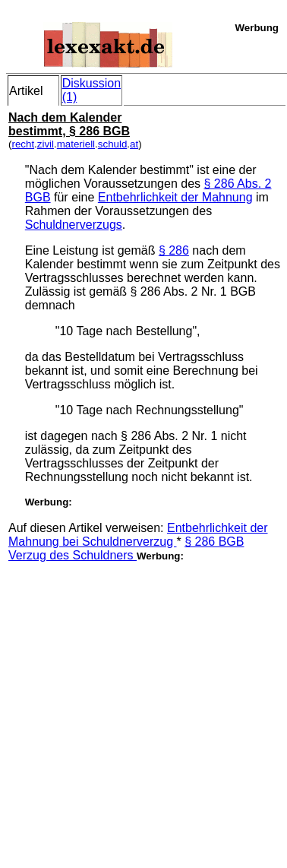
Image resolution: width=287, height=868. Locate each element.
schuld (113, 144)
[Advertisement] (142, 705)
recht (23, 144)
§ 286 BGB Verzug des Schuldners (126, 548)
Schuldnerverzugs (74, 225)
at (134, 144)
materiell (76, 144)
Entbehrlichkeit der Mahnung (175, 197)
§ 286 (174, 250)
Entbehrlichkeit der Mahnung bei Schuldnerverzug (138, 535)
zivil (46, 144)
